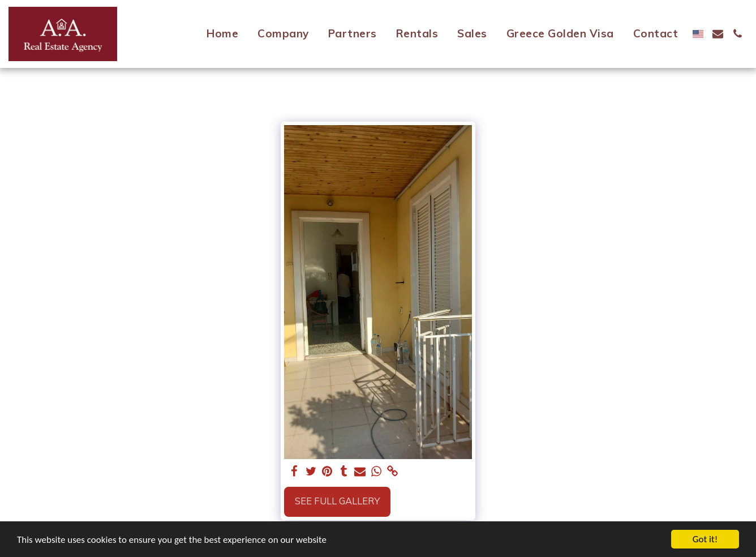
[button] (718, 34)
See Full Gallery (337, 501)
